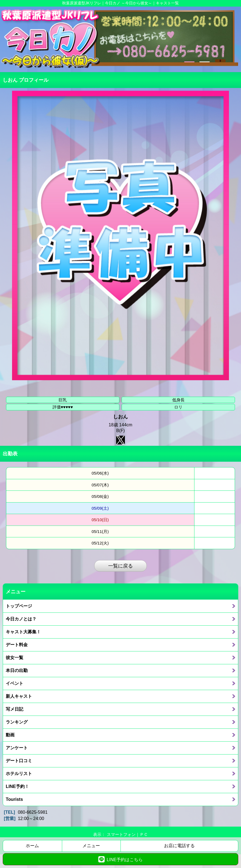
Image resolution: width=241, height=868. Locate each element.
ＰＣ (144, 834)
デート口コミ (19, 761)
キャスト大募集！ (23, 632)
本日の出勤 (17, 670)
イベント (15, 683)
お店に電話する (179, 846)
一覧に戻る (120, 566)
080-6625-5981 (33, 812)
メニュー (91, 846)
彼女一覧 (15, 657)
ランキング (17, 722)
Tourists (14, 799)
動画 (10, 735)
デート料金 (17, 645)
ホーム (32, 846)
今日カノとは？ (21, 619)
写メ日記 (15, 709)
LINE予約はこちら (120, 859)
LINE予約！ (17, 786)
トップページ (19, 606)
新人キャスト (19, 696)
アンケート (17, 748)
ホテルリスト (19, 773)
